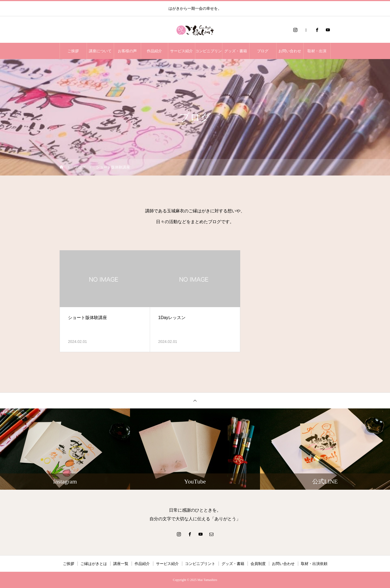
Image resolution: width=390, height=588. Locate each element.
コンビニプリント (209, 54)
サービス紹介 (181, 51)
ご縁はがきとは (94, 564)
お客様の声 (127, 51)
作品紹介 (154, 51)
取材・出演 (317, 51)
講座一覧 (121, 564)
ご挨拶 (73, 51)
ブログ (263, 51)
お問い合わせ (290, 51)
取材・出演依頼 (314, 564)
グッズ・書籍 (236, 51)
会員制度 (258, 564)
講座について (100, 51)
